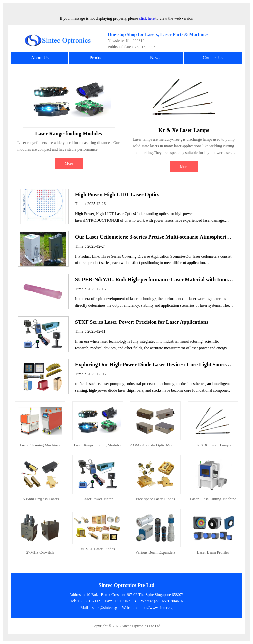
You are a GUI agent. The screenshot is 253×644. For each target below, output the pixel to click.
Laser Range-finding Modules (68, 133)
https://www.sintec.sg (155, 608)
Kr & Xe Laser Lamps (184, 130)
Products (98, 58)
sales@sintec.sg (104, 608)
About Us (40, 58)
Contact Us (213, 58)
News (155, 58)
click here (147, 18)
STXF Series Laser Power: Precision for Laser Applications (142, 322)
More (69, 163)
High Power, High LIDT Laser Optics (117, 194)
